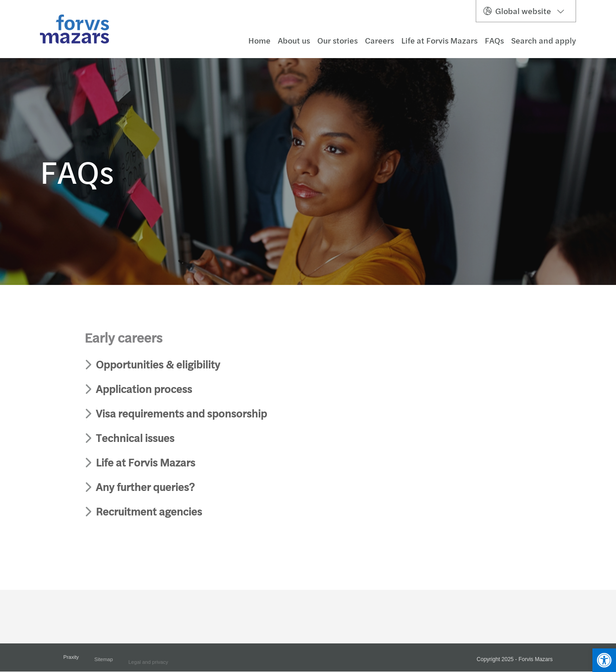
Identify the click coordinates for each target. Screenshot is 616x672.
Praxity (71, 660)
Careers (379, 41)
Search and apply (544, 41)
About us (294, 41)
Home (259, 41)
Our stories (338, 41)
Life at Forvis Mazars (439, 41)
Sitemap (104, 663)
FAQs (494, 41)
